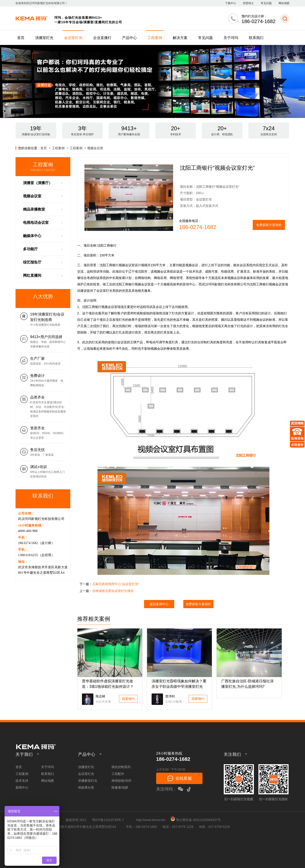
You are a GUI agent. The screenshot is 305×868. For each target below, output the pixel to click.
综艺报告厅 (32, 262)
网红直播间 (32, 275)
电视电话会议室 (36, 223)
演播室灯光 (44, 38)
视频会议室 (95, 148)
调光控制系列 (121, 767)
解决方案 (180, 38)
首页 (21, 38)
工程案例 (155, 38)
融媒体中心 (32, 236)
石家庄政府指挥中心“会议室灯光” (116, 584)
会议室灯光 (73, 38)
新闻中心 (22, 787)
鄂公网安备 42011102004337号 (196, 820)
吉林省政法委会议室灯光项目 (113, 591)
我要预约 (128, 699)
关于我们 (24, 754)
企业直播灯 (102, 38)
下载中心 (231, 3)
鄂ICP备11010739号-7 (108, 820)
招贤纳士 (248, 3)
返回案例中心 (159, 604)
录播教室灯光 (88, 781)
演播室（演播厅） (38, 183)
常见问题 (266, 3)
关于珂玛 (231, 38)
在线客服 (184, 778)
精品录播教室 (34, 209)
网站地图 (284, 3)
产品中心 (129, 38)
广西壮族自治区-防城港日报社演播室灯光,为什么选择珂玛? (247, 684)
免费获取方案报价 (269, 225)
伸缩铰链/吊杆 (121, 781)
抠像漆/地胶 (120, 787)
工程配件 (118, 774)
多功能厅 (30, 249)
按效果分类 (86, 787)
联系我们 (256, 38)
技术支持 (22, 781)
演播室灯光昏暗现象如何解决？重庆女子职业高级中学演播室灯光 (179, 684)
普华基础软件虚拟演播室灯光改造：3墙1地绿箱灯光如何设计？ (108, 684)
